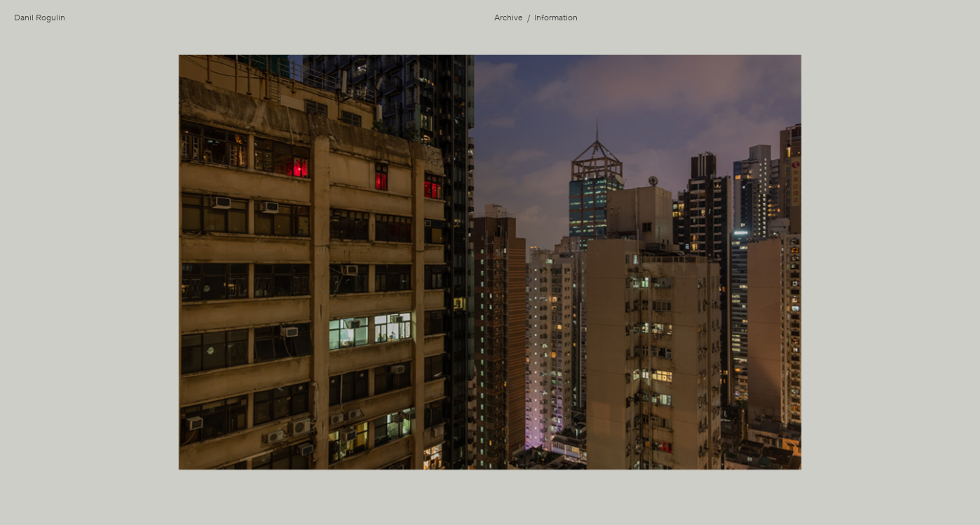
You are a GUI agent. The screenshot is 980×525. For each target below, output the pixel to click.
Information (556, 18)
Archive (509, 18)
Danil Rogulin (40, 18)
